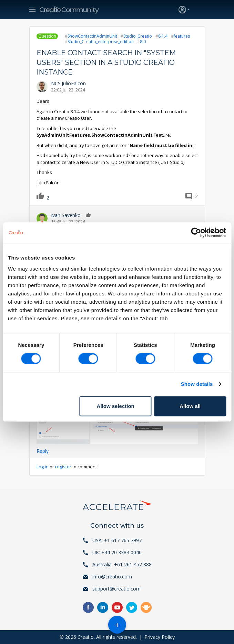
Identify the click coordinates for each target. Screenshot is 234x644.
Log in (43, 467)
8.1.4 (163, 36)
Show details (197, 384)
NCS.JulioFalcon (68, 83)
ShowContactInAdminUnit (92, 36)
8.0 (143, 42)
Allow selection (116, 406)
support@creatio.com (116, 589)
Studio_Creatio (138, 36)
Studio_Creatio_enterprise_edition (101, 42)
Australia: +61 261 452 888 (122, 564)
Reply (43, 451)
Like (43, 196)
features (182, 36)
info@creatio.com (112, 577)
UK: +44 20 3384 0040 (117, 552)
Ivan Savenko (66, 215)
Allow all (190, 406)
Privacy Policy (160, 637)
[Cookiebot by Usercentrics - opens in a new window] (196, 233)
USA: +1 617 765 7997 (117, 540)
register (63, 467)
